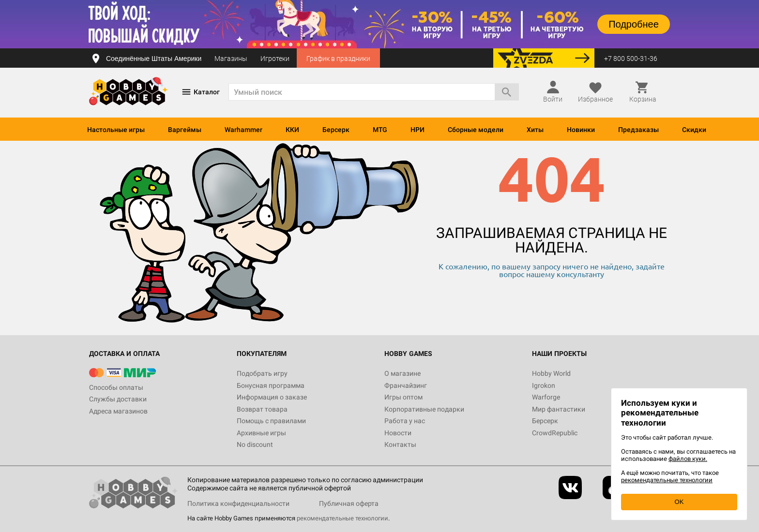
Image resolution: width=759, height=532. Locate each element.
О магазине (402, 373)
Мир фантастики (559, 409)
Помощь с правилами (271, 421)
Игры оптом (403, 397)
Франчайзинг (406, 385)
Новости (398, 433)
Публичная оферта (349, 503)
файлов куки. (688, 459)
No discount (255, 444)
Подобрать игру (262, 373)
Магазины (231, 59)
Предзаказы (638, 130)
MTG (380, 130)
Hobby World (551, 373)
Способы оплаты (116, 387)
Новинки (581, 130)
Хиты (535, 130)
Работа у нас (405, 421)
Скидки (694, 130)
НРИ (417, 130)
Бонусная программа (271, 385)
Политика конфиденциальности (238, 503)
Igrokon (544, 385)
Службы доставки (118, 399)
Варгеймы (185, 130)
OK (679, 502)
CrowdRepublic (555, 433)
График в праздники (338, 59)
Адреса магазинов (118, 411)
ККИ (292, 130)
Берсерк (336, 130)
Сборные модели (476, 130)
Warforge (546, 397)
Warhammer (243, 130)
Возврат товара (262, 409)
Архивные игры (261, 433)
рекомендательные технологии (342, 518)
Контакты (400, 444)
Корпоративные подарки (424, 409)
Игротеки (275, 59)
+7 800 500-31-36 (631, 59)
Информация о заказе (272, 397)
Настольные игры (116, 130)
